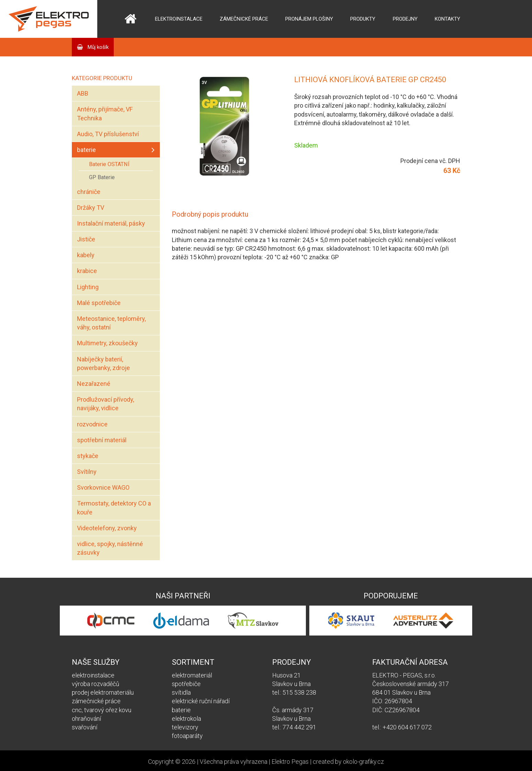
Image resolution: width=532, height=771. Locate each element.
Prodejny (405, 19)
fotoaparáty (187, 736)
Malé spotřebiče (99, 303)
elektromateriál (192, 675)
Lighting (88, 287)
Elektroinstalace (179, 19)
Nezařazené (94, 384)
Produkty (363, 19)
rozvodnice (92, 424)
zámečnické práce (96, 701)
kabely (86, 255)
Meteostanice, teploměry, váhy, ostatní (111, 323)
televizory (185, 727)
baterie (86, 150)
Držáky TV (91, 208)
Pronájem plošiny (309, 19)
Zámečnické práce (244, 19)
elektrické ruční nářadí (201, 701)
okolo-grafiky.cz (363, 762)
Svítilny (87, 472)
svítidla (181, 692)
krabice (87, 271)
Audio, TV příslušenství (108, 134)
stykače (88, 456)
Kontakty (447, 19)
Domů (130, 19)
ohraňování (86, 719)
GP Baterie (102, 177)
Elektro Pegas (290, 762)
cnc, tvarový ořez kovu (102, 710)
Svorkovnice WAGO (103, 487)
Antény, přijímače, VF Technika (105, 113)
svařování (85, 727)
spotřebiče (186, 684)
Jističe (86, 239)
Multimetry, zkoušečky (107, 343)
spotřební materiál (102, 440)
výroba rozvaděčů (96, 684)
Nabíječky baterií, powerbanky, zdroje (103, 363)
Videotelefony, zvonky (107, 528)
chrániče (89, 192)
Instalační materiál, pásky (111, 223)
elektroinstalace (93, 675)
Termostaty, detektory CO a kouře (114, 508)
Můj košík (97, 47)
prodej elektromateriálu (103, 692)
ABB (83, 93)
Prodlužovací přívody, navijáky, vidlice (106, 404)
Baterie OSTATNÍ (109, 164)
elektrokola (186, 719)
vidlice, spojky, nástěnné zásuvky (110, 548)
